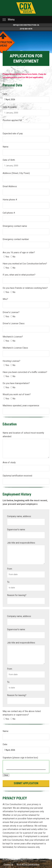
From (10, 569)
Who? (5, 299)
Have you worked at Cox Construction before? (25, 264)
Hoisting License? (11, 361)
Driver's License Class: (14, 323)
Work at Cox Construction (28, 864)
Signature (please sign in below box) (20, 758)
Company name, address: (19, 516)
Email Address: (10, 186)
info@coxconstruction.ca (26, 25)
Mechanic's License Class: (15, 348)
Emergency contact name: (15, 226)
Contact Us (8, 864)
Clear (6, 775)
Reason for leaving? (17, 595)
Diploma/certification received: (18, 476)
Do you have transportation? (16, 383)
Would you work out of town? (17, 394)
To (8, 582)
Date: (5, 94)
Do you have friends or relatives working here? (25, 288)
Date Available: (10, 107)
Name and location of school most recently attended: (23, 435)
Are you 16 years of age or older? (19, 252)
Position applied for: (12, 120)
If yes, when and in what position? (19, 275)
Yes (7, 257)
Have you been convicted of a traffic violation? (25, 372)
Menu (9, 19)
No (14, 257)
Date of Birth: (9, 160)
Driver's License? (11, 312)
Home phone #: (10, 200)
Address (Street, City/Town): (16, 173)
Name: (6, 147)
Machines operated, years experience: (21, 406)
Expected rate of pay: (13, 134)
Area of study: (9, 462)
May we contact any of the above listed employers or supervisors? (22, 713)
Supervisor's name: (16, 530)
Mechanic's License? (13, 337)
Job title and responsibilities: (21, 543)
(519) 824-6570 (26, 29)
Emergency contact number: (16, 239)
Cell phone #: (9, 213)
